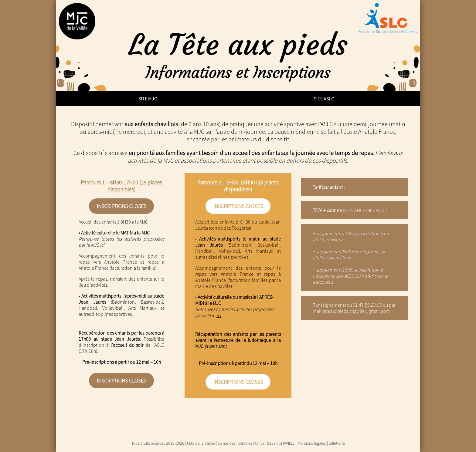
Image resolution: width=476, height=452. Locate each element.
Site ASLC (324, 99)
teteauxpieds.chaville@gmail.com (356, 311)
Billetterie (337, 443)
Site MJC (148, 99)
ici (102, 245)
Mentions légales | (313, 443)
